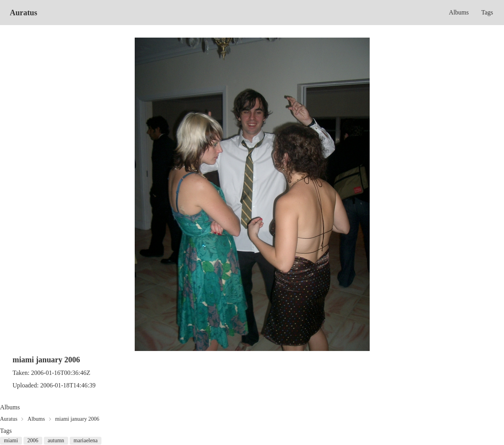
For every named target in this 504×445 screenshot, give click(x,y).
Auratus (23, 13)
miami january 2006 (77, 419)
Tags (487, 12)
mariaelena (86, 440)
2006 (33, 440)
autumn (56, 440)
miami (11, 440)
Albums (459, 12)
